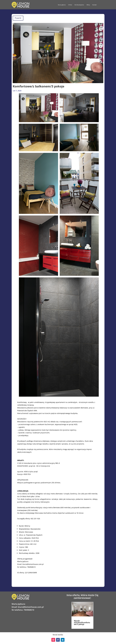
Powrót (18, 18)
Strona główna (62, 5)
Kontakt (94, 5)
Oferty (88, 5)
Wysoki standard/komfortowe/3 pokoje (82, 622)
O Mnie (70, 5)
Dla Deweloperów (79, 5)
